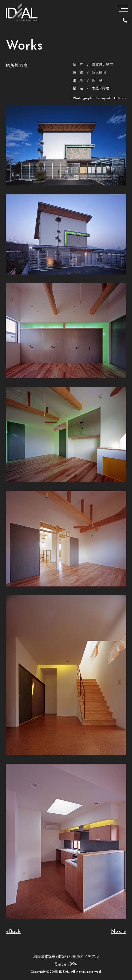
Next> (119, 932)
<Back (13, 932)
